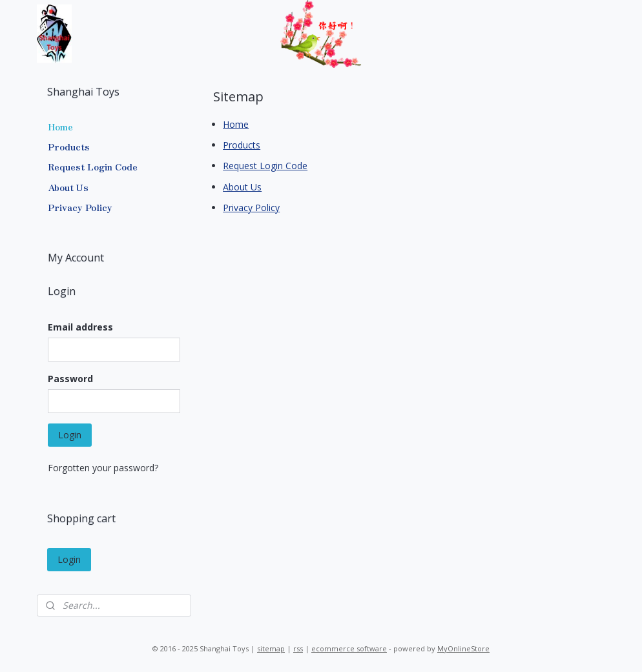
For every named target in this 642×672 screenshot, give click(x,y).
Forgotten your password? (103, 468)
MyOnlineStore (463, 648)
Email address (80, 327)
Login (70, 435)
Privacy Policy (251, 208)
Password (70, 379)
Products (242, 145)
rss (298, 648)
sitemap (271, 648)
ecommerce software (349, 648)
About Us (242, 186)
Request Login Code (265, 166)
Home (236, 124)
